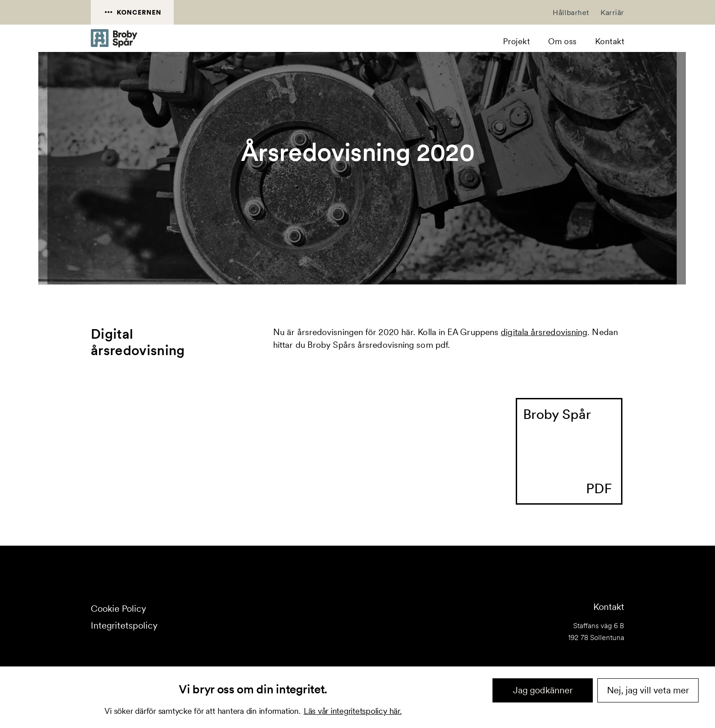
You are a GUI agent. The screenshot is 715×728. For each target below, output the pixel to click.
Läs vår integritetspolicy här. (353, 711)
